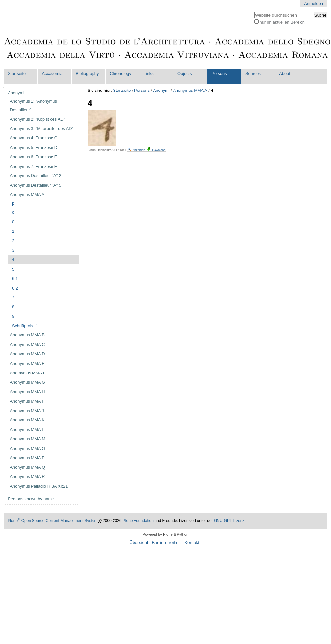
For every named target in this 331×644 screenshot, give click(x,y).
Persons (219, 74)
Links (149, 74)
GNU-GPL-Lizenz (229, 521)
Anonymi (161, 90)
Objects (185, 74)
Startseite (17, 74)
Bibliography (87, 74)
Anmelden (314, 3)
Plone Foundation (138, 521)
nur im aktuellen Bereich (282, 22)
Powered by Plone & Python (165, 534)
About (285, 74)
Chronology (120, 74)
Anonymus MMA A (190, 90)
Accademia (52, 74)
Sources (253, 74)
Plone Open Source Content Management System (52, 521)
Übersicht (139, 543)
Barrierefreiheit (166, 543)
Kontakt (192, 543)
